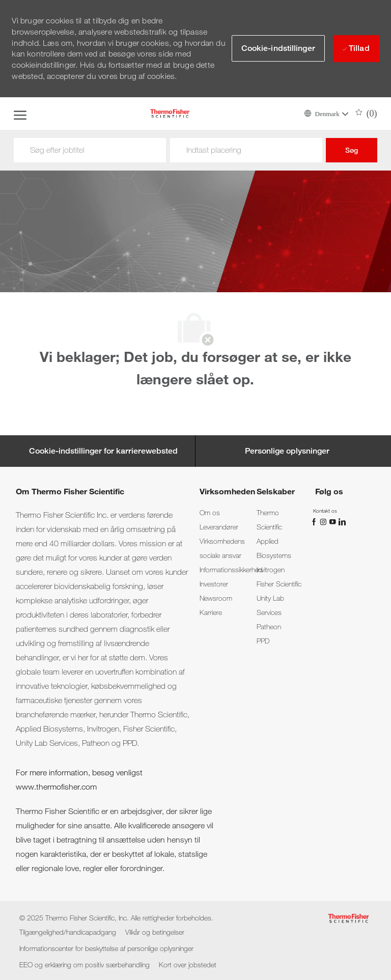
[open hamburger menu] (20, 114)
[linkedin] (342, 521)
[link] (210, 513)
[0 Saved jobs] (366, 114)
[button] (326, 113)
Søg (352, 150)
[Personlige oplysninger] (287, 451)
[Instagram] (324, 521)
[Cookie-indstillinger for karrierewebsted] (103, 451)
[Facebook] (315, 521)
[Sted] (246, 150)
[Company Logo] (170, 114)
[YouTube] (333, 521)
